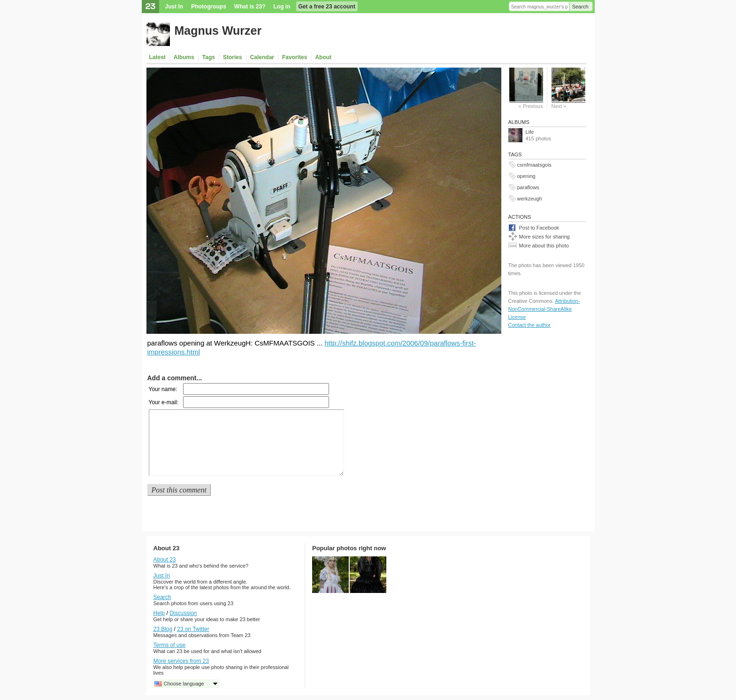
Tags (209, 57)
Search (580, 7)
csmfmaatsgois (534, 165)
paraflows (528, 187)
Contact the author (530, 325)
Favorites (295, 57)
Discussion (183, 613)
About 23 (165, 560)
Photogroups (209, 7)
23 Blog (163, 629)
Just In (174, 7)
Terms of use (170, 645)
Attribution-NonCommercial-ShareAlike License (544, 309)
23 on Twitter (193, 629)
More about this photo (544, 246)
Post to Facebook (539, 228)
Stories (233, 57)
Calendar (262, 57)
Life (530, 132)
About (323, 57)
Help (159, 613)
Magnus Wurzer (218, 31)
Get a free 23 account (327, 7)
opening (526, 176)
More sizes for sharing (544, 237)
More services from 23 (181, 661)
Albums (184, 57)
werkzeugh (530, 199)
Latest (157, 57)
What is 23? (250, 7)
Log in (282, 7)
